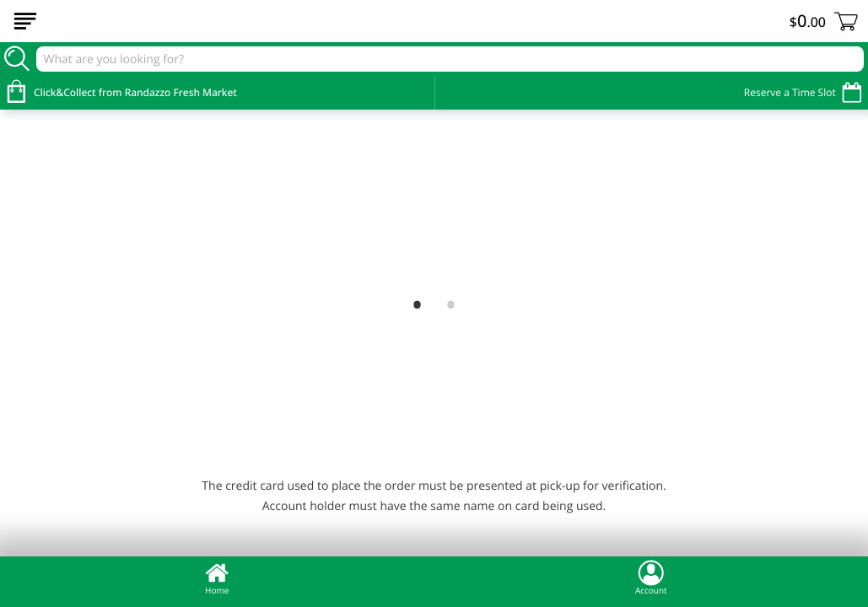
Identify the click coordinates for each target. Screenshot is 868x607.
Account (651, 577)
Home (217, 577)
